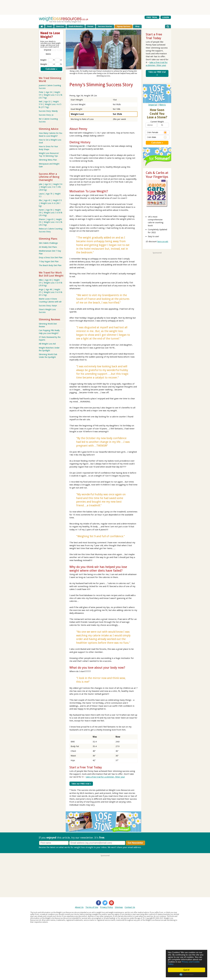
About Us (79, 907)
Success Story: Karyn (48, 306)
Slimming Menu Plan (48, 160)
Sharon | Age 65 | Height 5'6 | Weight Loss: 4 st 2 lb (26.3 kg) (51, 222)
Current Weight (157, 122)
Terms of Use (92, 907)
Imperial (153, 105)
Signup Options (124, 26)
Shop (137, 26)
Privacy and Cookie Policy (184, 963)
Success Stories (105, 26)
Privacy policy (148, 847)
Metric (163, 105)
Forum (90, 26)
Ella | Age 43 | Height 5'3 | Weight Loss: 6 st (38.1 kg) (50, 203)
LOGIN (166, 17)
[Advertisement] (105, 7)
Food (49, 26)
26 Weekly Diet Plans (48, 247)
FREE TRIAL (152, 17)
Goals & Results (76, 26)
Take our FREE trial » (81, 784)
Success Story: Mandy (48, 111)
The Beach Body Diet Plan (50, 265)
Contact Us (130, 907)
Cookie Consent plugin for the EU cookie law (187, 975)
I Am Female (157, 132)
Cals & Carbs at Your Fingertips (157, 175)
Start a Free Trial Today (86, 767)
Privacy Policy (107, 907)
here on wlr (163, 242)
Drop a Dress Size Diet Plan (51, 258)
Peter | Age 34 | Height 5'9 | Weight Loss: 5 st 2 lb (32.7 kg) (51, 95)
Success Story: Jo (46, 115)
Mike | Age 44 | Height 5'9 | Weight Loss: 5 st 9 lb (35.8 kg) (51, 283)
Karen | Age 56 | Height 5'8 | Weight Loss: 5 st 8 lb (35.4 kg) (51, 213)
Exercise (60, 26)
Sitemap (119, 907)
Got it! (187, 970)
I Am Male (157, 137)
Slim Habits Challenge (48, 243)
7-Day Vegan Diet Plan (49, 261)
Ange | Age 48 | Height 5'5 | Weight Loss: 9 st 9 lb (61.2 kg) (51, 292)
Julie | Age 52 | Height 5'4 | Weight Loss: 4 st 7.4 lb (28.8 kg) (50, 187)
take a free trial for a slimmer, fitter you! (105, 777)
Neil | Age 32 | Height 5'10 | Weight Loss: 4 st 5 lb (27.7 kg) (50, 104)
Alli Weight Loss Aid (47, 344)
